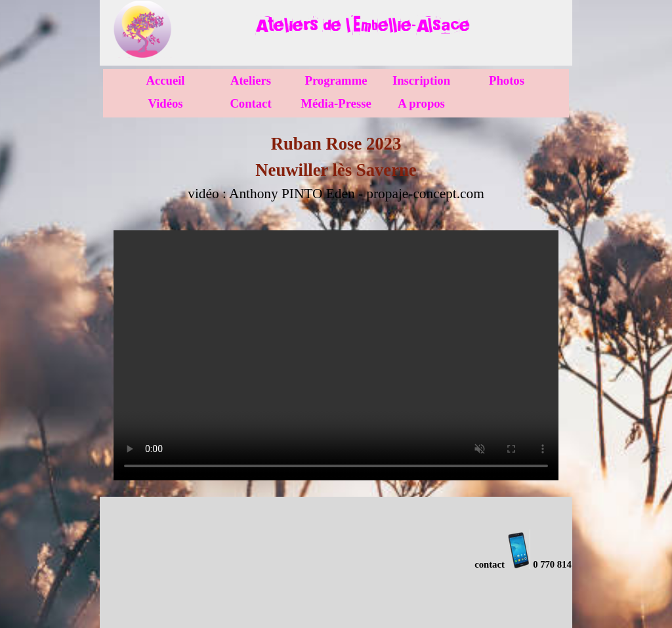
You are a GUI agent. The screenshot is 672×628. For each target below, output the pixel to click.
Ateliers (251, 80)
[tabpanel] (362, 25)
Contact (250, 103)
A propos (421, 103)
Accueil (165, 80)
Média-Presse (336, 103)
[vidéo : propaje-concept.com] (336, 355)
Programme (336, 80)
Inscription (421, 80)
